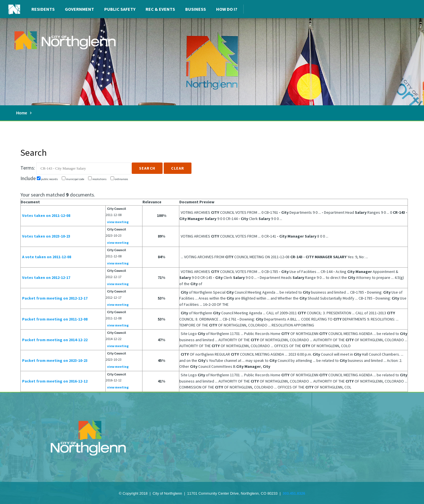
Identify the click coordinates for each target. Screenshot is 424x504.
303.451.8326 (294, 493)
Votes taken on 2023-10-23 (46, 236)
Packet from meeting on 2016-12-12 (55, 381)
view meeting (118, 222)
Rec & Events (160, 9)
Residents (43, 9)
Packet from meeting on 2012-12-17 (55, 298)
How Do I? (227, 9)
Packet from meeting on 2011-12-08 (55, 319)
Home (22, 113)
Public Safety (120, 9)
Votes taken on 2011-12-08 (46, 215)
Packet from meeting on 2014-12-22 (55, 340)
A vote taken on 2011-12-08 (47, 257)
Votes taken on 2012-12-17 (46, 277)
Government (79, 9)
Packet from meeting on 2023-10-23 (55, 360)
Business (196, 9)
